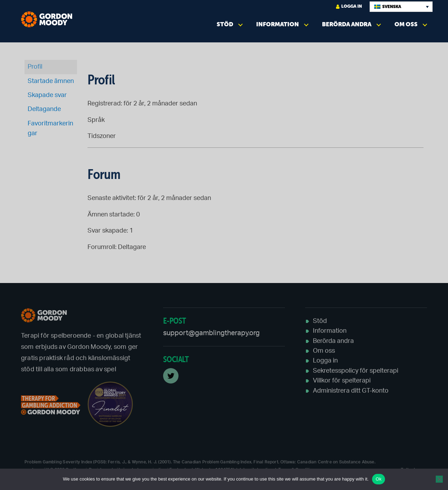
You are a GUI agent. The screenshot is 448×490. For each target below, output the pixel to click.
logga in (349, 6)
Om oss (406, 24)
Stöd (225, 24)
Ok (379, 479)
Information (278, 24)
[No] (439, 479)
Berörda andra (347, 24)
